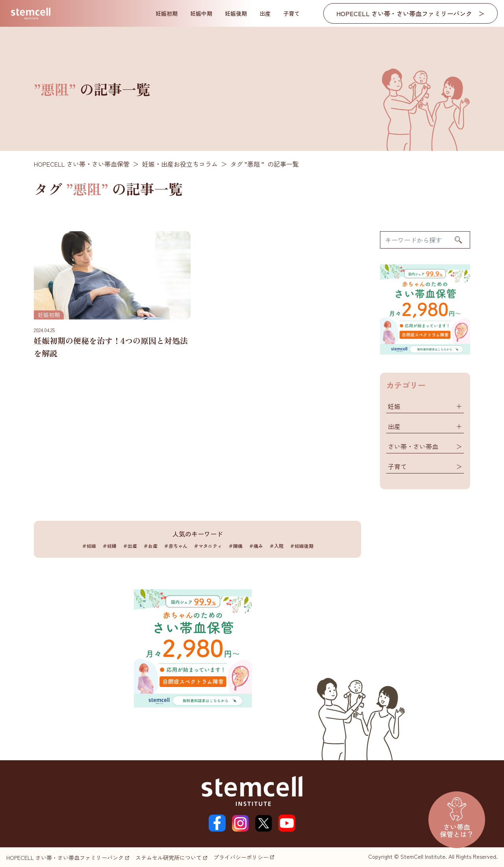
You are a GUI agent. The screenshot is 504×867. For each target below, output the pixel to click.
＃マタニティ (208, 546)
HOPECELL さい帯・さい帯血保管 (82, 164)
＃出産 (130, 546)
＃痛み (256, 546)
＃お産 (150, 546)
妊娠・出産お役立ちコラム (180, 164)
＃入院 (276, 546)
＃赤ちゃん (176, 546)
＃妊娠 (89, 546)
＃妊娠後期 (302, 546)
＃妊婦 (109, 546)
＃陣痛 (235, 546)
